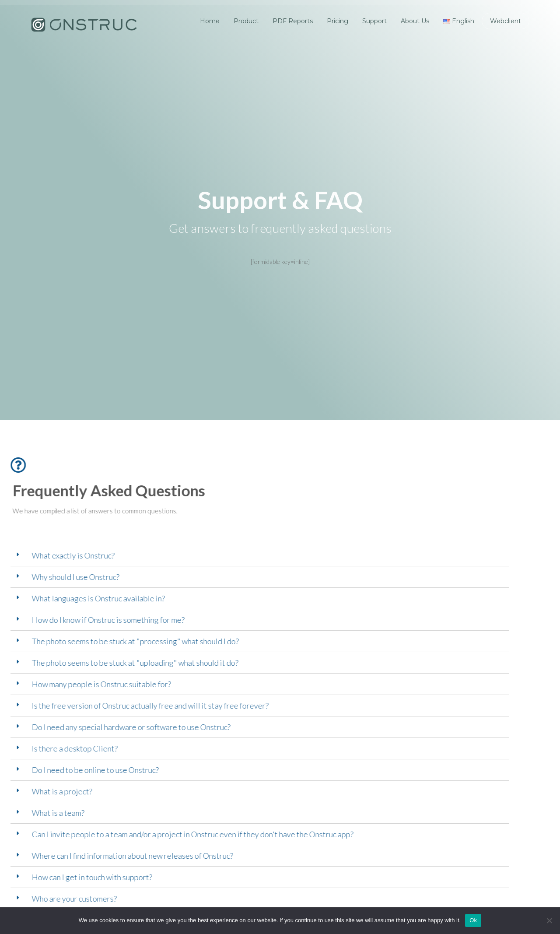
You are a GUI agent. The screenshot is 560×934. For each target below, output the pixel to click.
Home (210, 21)
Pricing (338, 21)
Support (374, 21)
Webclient (506, 21)
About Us (415, 21)
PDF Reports (293, 21)
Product (246, 21)
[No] (549, 920)
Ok (473, 920)
